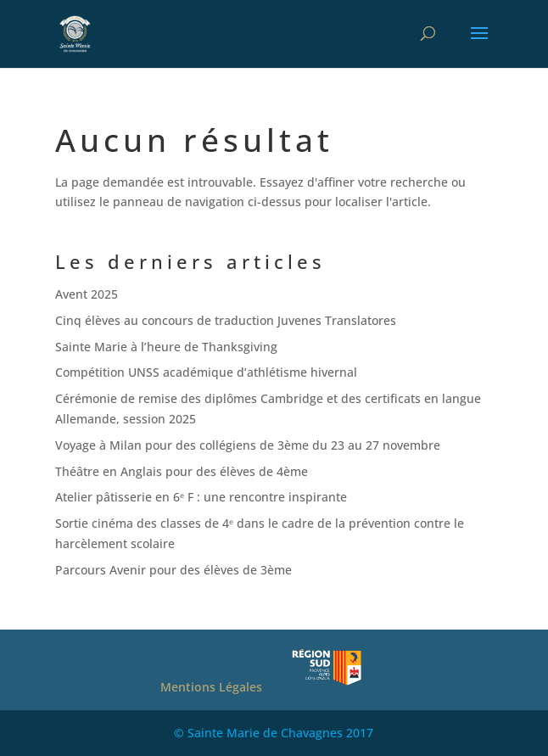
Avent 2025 (87, 294)
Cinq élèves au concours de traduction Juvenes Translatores (226, 320)
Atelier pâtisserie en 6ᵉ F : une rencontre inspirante (201, 497)
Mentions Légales (211, 687)
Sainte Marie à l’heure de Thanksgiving (166, 347)
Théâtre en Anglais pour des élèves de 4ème (182, 471)
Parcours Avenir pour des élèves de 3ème (173, 570)
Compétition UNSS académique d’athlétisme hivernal (206, 372)
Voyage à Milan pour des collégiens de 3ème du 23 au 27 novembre (248, 445)
